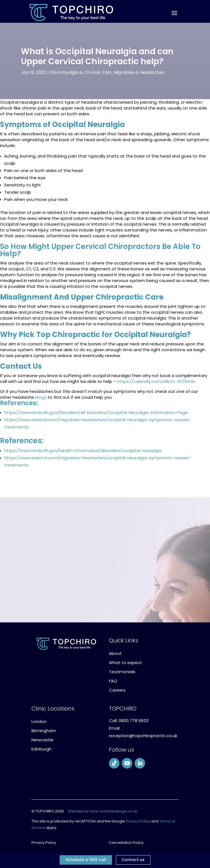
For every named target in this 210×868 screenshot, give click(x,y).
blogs (41, 397)
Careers (117, 690)
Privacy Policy (138, 821)
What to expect (125, 663)
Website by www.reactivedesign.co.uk (103, 811)
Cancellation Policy (126, 843)
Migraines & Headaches (139, 72)
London (39, 721)
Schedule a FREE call (86, 860)
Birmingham (44, 731)
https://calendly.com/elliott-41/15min (156, 381)
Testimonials (122, 672)
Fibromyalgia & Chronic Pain (81, 72)
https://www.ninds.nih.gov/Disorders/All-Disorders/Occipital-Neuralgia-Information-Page (96, 412)
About (115, 653)
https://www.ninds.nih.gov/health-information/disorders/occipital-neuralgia (83, 451)
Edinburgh (41, 749)
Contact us (133, 860)
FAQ (113, 681)
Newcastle (42, 740)
